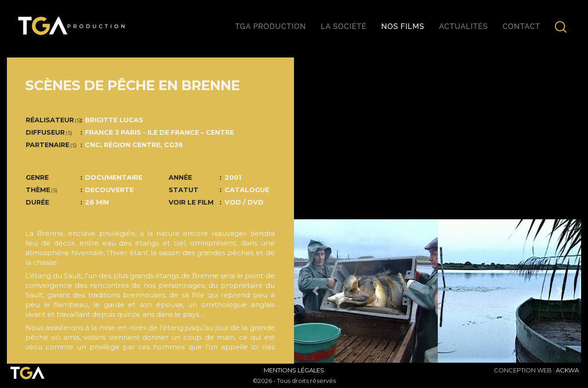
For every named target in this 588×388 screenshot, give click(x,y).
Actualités (464, 26)
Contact (521, 26)
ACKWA (567, 370)
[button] (316, 291)
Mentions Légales (294, 370)
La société (344, 26)
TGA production (271, 26)
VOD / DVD (244, 202)
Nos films (403, 26)
